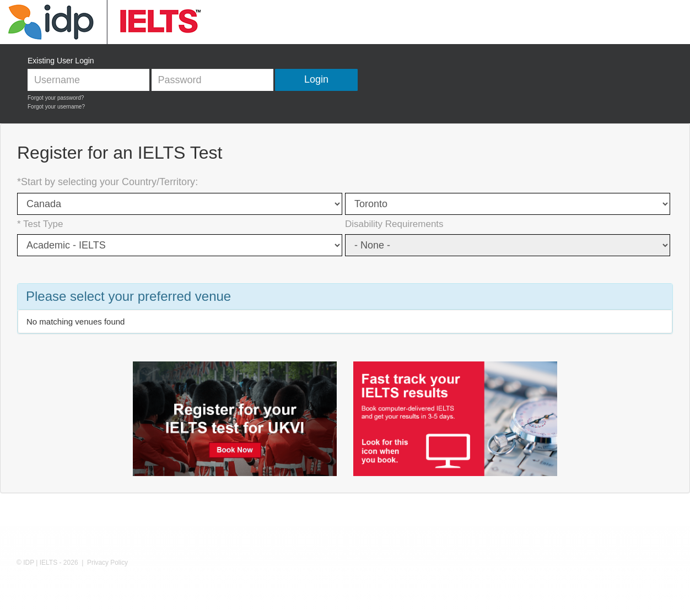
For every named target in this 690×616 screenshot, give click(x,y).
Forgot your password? (56, 98)
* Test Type (40, 224)
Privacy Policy (107, 563)
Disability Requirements (394, 224)
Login (316, 79)
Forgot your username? (56, 107)
